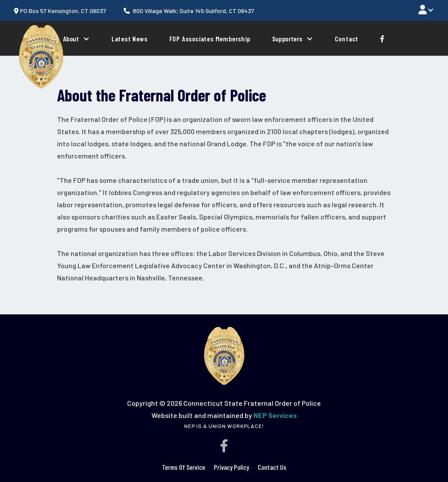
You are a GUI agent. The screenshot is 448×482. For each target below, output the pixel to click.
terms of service (184, 467)
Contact (347, 38)
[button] (426, 9)
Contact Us (272, 467)
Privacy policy (231, 467)
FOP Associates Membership (210, 38)
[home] (41, 57)
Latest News (130, 38)
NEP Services (275, 415)
